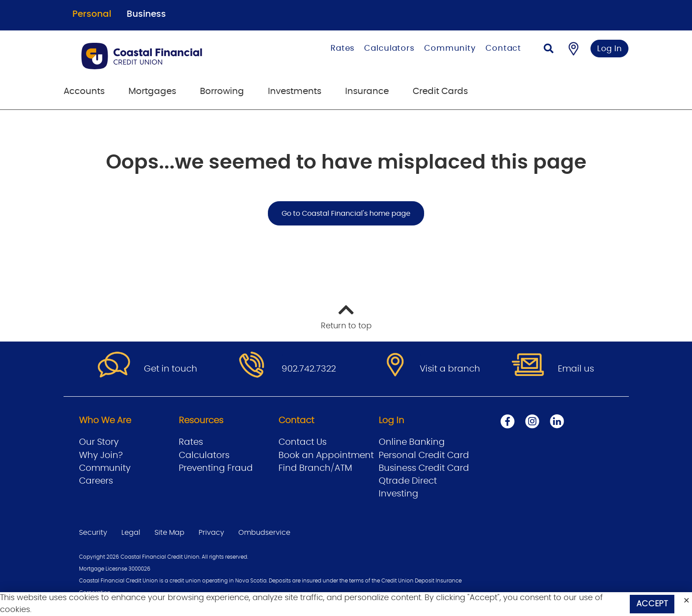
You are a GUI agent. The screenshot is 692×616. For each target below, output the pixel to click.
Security (93, 533)
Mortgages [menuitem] (152, 91)
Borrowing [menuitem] (222, 91)
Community (450, 49)
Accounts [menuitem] (84, 91)
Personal (92, 14)
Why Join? (101, 455)
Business (146, 14)
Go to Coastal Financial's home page (346, 214)
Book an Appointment (326, 455)
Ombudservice (264, 533)
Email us (576, 369)
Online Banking (412, 442)
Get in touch (171, 369)
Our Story (99, 442)
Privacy (211, 533)
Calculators (389, 49)
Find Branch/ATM (315, 468)
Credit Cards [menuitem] (440, 91)
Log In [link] (610, 49)
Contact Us (303, 442)
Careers (96, 481)
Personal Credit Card (424, 455)
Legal (131, 533)
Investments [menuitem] (295, 91)
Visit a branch (450, 369)
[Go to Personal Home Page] (168, 56)
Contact (503, 49)
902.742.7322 (309, 369)
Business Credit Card (424, 468)
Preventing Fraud (216, 468)
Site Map (169, 533)
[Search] (549, 50)
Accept (652, 604)
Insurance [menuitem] (367, 91)
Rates (343, 49)
